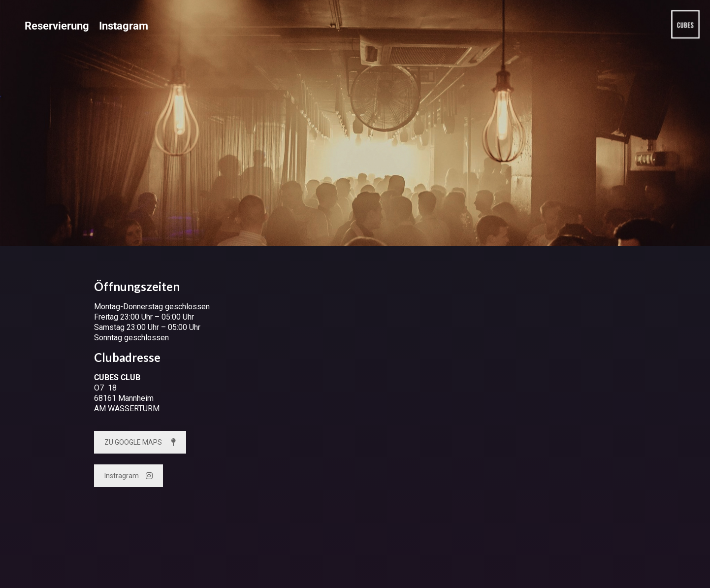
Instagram (124, 26)
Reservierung (57, 26)
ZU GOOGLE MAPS (140, 442)
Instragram (129, 476)
